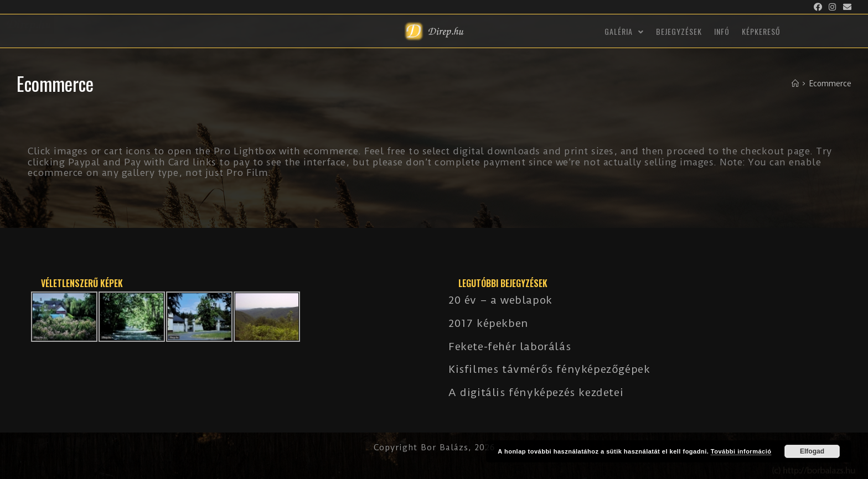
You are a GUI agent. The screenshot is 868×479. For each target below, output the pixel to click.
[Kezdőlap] (795, 84)
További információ (741, 451)
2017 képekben (489, 323)
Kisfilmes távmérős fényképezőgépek (549, 369)
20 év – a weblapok (500, 300)
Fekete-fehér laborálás (510, 347)
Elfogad (812, 451)
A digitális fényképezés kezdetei (536, 392)
